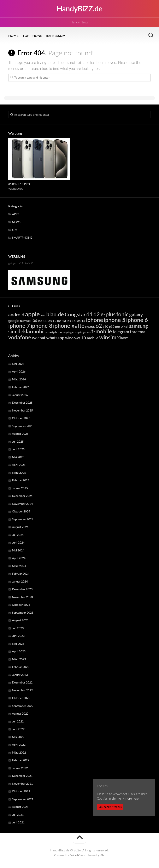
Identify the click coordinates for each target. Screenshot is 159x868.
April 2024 (19, 558)
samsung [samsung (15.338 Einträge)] (139, 326)
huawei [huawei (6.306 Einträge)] (25, 321)
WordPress (78, 855)
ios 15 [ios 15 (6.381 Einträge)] (81, 321)
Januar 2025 (20, 488)
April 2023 (19, 651)
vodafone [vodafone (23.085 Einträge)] (20, 337)
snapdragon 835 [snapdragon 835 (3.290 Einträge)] (83, 332)
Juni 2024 (18, 542)
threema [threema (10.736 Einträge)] (138, 332)
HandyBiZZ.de (79, 9)
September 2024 (23, 519)
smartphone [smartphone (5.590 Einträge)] (54, 332)
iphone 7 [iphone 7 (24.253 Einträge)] (19, 326)
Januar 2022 (20, 768)
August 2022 (20, 713)
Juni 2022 (18, 729)
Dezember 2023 (22, 589)
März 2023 (19, 659)
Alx (102, 855)
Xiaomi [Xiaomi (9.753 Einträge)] (123, 338)
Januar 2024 (20, 581)
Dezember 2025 (22, 402)
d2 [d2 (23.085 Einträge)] (97, 314)
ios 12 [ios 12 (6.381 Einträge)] (52, 321)
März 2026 (19, 379)
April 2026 (19, 371)
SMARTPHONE (22, 237)
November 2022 (22, 690)
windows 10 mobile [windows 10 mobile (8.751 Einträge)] (82, 338)
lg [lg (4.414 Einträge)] (76, 327)
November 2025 (22, 410)
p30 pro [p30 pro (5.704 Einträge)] (114, 327)
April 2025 (19, 465)
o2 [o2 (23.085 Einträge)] (99, 326)
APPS (16, 214)
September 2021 (23, 799)
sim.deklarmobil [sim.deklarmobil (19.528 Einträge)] (26, 331)
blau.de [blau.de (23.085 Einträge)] (55, 314)
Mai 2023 (18, 644)
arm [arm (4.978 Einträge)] (43, 315)
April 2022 (19, 745)
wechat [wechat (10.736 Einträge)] (39, 338)
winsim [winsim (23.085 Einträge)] (108, 337)
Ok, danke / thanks (110, 807)
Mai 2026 (18, 364)
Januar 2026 (20, 395)
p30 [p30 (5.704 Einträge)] (105, 327)
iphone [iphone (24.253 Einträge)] (94, 320)
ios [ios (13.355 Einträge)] (34, 320)
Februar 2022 (21, 760)
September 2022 (23, 706)
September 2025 (23, 426)
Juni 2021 (18, 822)
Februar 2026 (21, 387)
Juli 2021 (18, 815)
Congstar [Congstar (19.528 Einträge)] (75, 314)
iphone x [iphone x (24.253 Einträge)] (64, 326)
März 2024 (19, 566)
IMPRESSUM (56, 36)
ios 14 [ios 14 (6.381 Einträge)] (71, 321)
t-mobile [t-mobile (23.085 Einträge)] (102, 331)
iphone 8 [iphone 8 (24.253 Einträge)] (41, 326)
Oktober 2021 (21, 791)
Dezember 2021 (22, 776)
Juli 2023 (18, 628)
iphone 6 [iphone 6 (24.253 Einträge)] (137, 320)
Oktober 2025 (21, 418)
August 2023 (20, 620)
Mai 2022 (18, 737)
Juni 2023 (18, 636)
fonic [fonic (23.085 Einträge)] (122, 314)
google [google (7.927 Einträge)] (14, 320)
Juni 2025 (18, 449)
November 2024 (22, 504)
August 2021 (20, 807)
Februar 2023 (21, 667)
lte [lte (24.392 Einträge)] (81, 326)
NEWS (16, 222)
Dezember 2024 (22, 496)
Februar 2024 (21, 574)
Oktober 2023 (21, 605)
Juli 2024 (18, 535)
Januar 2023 (20, 675)
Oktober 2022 (21, 698)
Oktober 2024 (21, 511)
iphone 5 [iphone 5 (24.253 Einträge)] (114, 320)
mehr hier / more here (124, 798)
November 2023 (22, 597)
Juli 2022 (18, 721)
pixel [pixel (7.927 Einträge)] (125, 326)
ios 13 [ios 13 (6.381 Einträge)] (62, 321)
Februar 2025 (21, 480)
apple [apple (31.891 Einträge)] (32, 314)
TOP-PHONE (32, 36)
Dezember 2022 (22, 682)
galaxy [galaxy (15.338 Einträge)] (136, 314)
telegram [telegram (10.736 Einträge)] (121, 332)
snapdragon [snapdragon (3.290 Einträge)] (68, 332)
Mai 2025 (18, 457)
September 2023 (23, 612)
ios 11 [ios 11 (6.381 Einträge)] (42, 321)
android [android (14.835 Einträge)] (16, 314)
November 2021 (22, 784)
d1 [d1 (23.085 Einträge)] (90, 314)
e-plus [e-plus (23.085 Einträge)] (108, 314)
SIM (15, 230)
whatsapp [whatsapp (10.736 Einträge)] (55, 338)
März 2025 (19, 473)
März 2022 (19, 752)
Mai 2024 (18, 550)
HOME (13, 36)
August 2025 (20, 434)
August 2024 (20, 527)
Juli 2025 (18, 441)
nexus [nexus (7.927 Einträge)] (90, 326)
